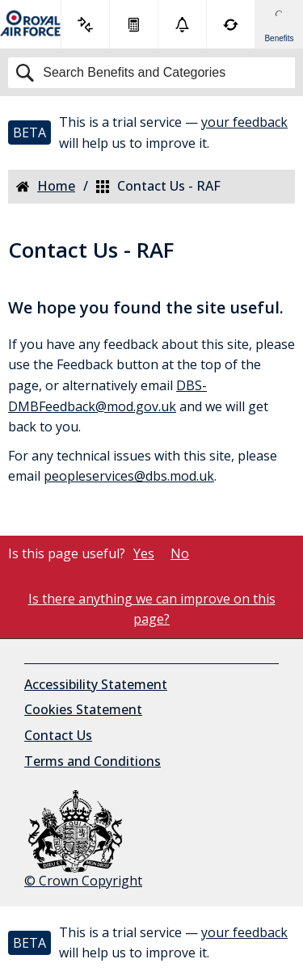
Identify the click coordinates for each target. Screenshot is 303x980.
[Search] (151, 73)
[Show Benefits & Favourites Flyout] (279, 24)
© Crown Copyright (83, 840)
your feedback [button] (244, 122)
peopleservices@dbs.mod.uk (129, 476)
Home (46, 186)
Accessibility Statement (96, 684)
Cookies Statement (83, 709)
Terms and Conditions (93, 761)
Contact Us (58, 735)
